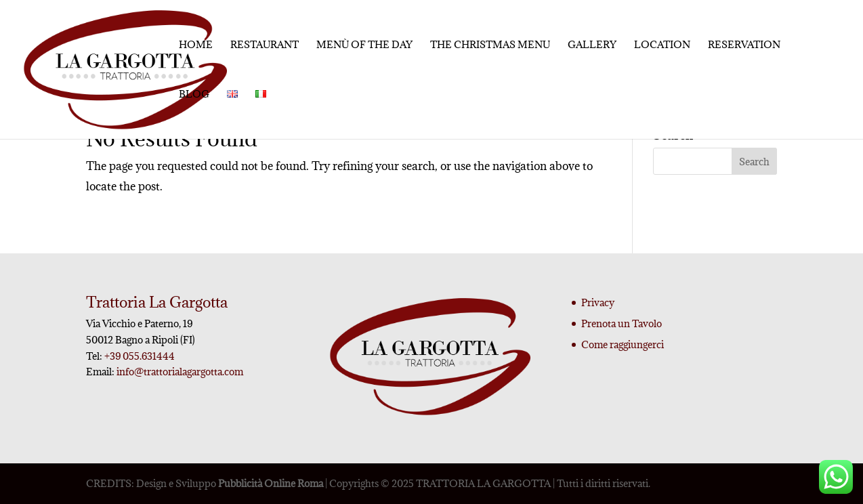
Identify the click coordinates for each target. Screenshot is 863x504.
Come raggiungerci (623, 344)
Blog (194, 95)
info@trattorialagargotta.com (180, 372)
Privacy (598, 302)
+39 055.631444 (139, 356)
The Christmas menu (490, 45)
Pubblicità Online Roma (271, 483)
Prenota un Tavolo (622, 323)
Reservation (744, 45)
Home (196, 45)
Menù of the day (364, 45)
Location (662, 45)
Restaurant (265, 45)
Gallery (592, 45)
